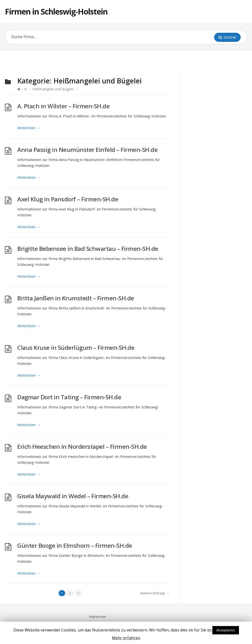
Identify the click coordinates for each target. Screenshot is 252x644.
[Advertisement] (126, 58)
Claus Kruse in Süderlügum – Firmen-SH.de (76, 347)
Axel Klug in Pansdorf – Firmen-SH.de (68, 199)
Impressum (98, 616)
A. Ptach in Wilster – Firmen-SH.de (63, 106)
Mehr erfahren (126, 638)
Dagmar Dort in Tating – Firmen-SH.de (69, 397)
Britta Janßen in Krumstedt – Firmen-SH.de (76, 298)
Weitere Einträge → (155, 593)
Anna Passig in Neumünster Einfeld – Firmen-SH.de (87, 150)
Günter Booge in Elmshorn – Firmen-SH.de (75, 545)
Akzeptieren (226, 630)
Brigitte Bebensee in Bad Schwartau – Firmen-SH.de (88, 249)
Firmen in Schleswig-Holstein (56, 11)
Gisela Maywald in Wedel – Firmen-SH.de (73, 496)
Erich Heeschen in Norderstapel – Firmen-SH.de (82, 446)
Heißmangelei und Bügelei (53, 89)
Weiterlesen (29, 128)
